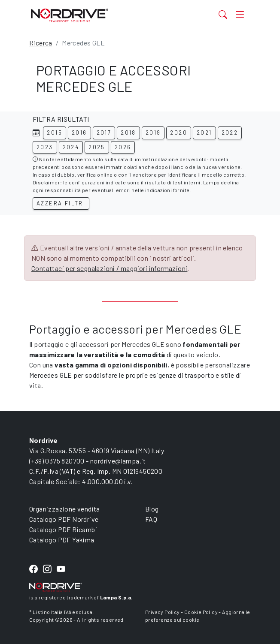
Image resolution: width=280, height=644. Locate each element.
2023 (45, 147)
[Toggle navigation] (240, 14)
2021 (204, 132)
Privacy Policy (163, 612)
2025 (97, 147)
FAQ (151, 519)
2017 (104, 132)
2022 (230, 132)
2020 (179, 132)
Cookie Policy (201, 612)
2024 (71, 147)
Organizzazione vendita (65, 509)
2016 (79, 132)
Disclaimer (46, 182)
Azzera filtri (61, 203)
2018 (128, 132)
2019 (153, 132)
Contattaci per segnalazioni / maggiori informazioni (109, 268)
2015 (55, 132)
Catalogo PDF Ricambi (63, 529)
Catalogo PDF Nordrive (64, 519)
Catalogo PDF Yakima (62, 540)
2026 (123, 147)
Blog (152, 509)
